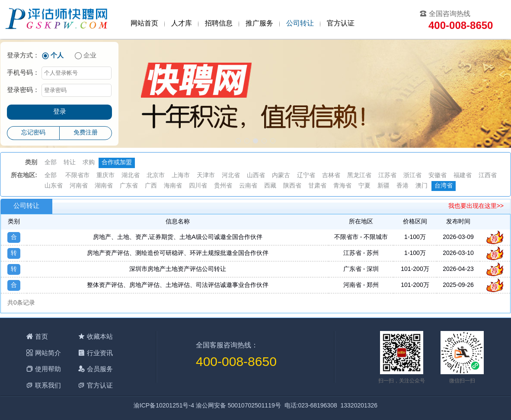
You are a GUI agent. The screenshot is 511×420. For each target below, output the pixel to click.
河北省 (231, 176)
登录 (60, 112)
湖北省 (131, 176)
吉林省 (331, 176)
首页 (42, 336)
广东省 (129, 186)
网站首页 (144, 24)
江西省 (488, 176)
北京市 (156, 176)
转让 (70, 163)
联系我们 (48, 385)
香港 (402, 186)
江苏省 (387, 176)
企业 (90, 56)
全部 (51, 163)
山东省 (54, 186)
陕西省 (292, 186)
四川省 (198, 186)
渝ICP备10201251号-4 (164, 406)
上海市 (181, 176)
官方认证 (341, 24)
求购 (89, 163)
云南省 (248, 186)
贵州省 (223, 186)
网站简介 (48, 353)
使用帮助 (48, 369)
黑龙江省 (359, 176)
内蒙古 (281, 176)
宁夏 (364, 186)
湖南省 (104, 186)
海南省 (173, 186)
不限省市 (77, 176)
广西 (151, 186)
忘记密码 (33, 133)
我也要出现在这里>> (476, 206)
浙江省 (412, 176)
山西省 (256, 176)
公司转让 (300, 24)
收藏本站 (100, 336)
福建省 (463, 176)
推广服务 (259, 24)
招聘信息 (219, 24)
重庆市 (105, 176)
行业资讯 (100, 353)
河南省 (79, 186)
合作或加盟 (117, 163)
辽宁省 (306, 176)
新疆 (383, 186)
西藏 (270, 186)
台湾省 (444, 186)
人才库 (182, 24)
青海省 (342, 186)
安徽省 (438, 176)
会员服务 (100, 369)
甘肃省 (317, 186)
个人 (57, 56)
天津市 (206, 176)
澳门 (422, 186)
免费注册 (86, 133)
